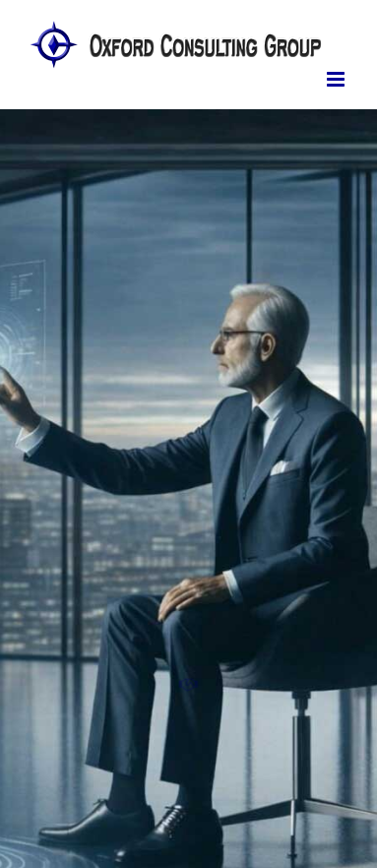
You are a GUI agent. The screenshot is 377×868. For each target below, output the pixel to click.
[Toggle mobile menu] (337, 79)
